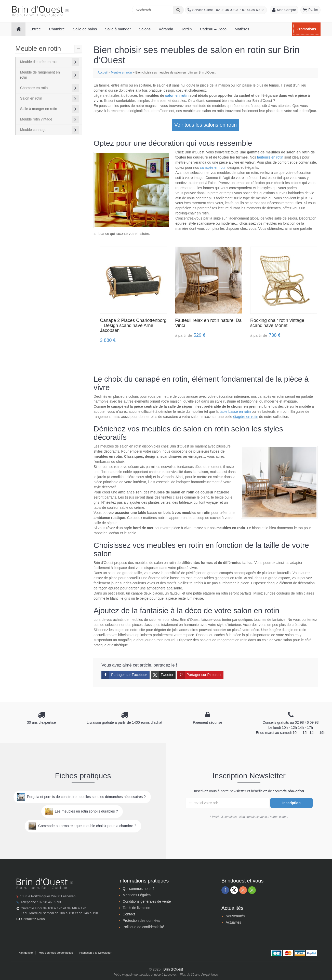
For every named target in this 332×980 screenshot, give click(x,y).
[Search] (178, 10)
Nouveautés (235, 916)
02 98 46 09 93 (227, 10)
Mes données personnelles (56, 953)
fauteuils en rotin (270, 157)
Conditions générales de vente (147, 901)
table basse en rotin (235, 412)
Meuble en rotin (121, 72)
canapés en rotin (213, 167)
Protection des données (141, 921)
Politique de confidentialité (143, 927)
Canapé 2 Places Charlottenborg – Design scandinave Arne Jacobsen (133, 326)
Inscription (291, 803)
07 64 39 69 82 (253, 10)
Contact (129, 914)
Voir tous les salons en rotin (205, 125)
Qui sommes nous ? (138, 889)
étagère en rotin (246, 417)
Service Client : (203, 10)
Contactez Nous (33, 919)
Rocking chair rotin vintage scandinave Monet (277, 323)
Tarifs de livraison (136, 908)
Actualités (234, 922)
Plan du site (25, 953)
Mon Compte (286, 10)
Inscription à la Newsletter (95, 953)
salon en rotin (177, 95)
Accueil (103, 72)
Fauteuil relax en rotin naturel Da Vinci (208, 323)
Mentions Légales (137, 895)
